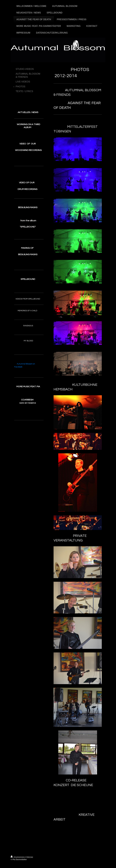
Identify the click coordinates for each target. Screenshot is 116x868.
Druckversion (18, 857)
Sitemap (30, 857)
